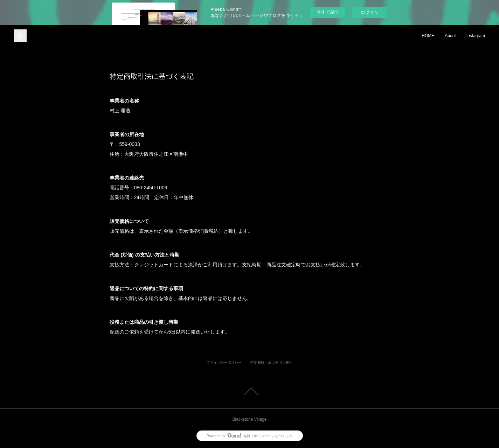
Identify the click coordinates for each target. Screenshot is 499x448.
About (450, 36)
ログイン (370, 12)
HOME (428, 36)
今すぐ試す (328, 12)
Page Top (250, 391)
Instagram (476, 36)
